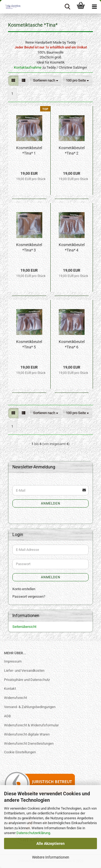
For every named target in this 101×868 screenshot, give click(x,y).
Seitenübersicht (24, 627)
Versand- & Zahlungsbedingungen (30, 707)
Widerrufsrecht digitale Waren (27, 734)
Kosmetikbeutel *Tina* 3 (29, 247)
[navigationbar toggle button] (94, 7)
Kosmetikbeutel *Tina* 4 (72, 247)
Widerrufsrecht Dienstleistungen (29, 743)
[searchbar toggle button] (67, 7)
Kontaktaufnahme (28, 67)
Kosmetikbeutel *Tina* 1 (29, 150)
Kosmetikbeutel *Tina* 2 (72, 150)
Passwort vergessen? (29, 596)
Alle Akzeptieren (50, 843)
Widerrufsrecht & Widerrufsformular (31, 725)
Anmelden (51, 503)
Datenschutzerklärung (33, 833)
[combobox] (46, 81)
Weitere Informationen (51, 857)
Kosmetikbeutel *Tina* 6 (72, 344)
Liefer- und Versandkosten (24, 671)
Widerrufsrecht (15, 698)
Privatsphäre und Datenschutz (27, 680)
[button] (13, 81)
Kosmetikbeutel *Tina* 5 (29, 344)
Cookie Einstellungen (20, 752)
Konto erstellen (24, 589)
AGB (7, 716)
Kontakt (10, 689)
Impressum (13, 661)
